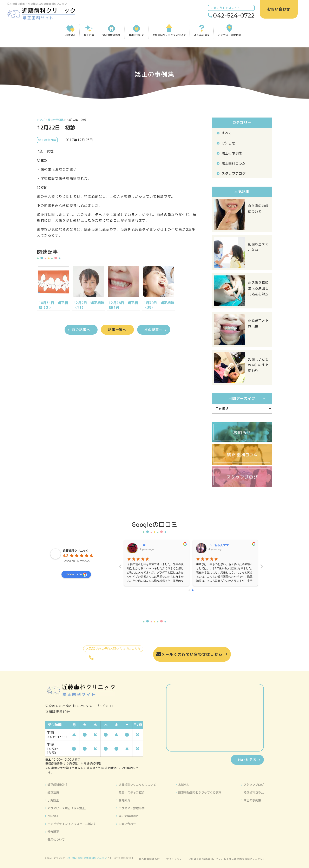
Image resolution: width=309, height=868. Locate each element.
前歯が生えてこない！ (258, 247)
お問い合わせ (127, 824)
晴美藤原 (214, 545)
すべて (227, 133)
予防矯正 (53, 816)
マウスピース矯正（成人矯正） (68, 808)
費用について (56, 839)
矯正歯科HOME (57, 785)
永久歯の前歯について (258, 209)
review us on (76, 575)
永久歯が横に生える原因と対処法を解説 (258, 288)
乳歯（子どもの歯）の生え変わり (258, 365)
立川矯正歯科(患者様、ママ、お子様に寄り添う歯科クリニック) (226, 859)
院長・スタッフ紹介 (132, 792)
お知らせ (228, 143)
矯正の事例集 (232, 153)
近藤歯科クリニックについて (137, 785)
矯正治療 (53, 792)
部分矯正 (53, 832)
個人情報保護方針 (149, 859)
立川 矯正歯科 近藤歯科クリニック (87, 858)
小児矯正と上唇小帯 (258, 324)
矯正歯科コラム (234, 163)
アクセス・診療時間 (132, 808)
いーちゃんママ (150, 545)
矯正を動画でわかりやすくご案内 (200, 792)
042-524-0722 (233, 15)
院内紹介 (124, 800)
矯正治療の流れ (129, 816)
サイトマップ (174, 859)
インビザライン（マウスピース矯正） (72, 824)
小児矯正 (53, 800)
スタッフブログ (234, 173)
